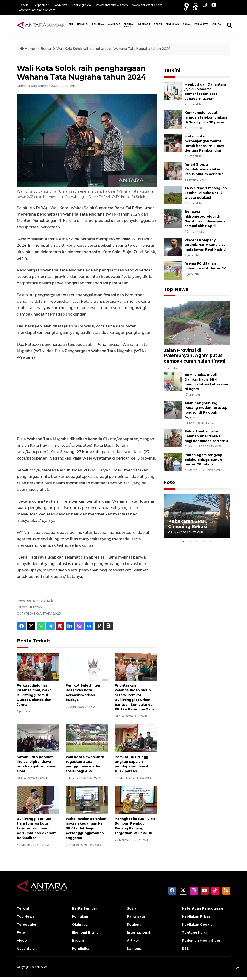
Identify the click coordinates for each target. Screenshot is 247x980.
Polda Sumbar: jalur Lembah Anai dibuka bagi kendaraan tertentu (206, 436)
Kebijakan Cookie (197, 925)
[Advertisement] (87, 398)
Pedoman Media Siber (201, 941)
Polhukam (98, 24)
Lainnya (216, 24)
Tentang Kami (82, 5)
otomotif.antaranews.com (37, 10)
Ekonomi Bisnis (129, 25)
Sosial (132, 908)
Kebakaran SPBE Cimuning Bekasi (188, 524)
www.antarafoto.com (147, 5)
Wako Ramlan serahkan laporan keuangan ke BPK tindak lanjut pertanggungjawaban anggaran (86, 828)
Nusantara (26, 949)
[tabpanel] (197, 516)
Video (22, 941)
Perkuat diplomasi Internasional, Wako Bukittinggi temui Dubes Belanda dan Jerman (34, 695)
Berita (46, 49)
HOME (70, 24)
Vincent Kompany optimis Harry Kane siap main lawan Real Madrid (205, 245)
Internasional (139, 933)
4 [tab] (204, 542)
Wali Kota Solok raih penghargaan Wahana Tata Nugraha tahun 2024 (113, 49)
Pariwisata (136, 916)
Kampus (134, 949)
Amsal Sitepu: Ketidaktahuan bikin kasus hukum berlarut (204, 169)
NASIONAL (83, 24)
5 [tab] (211, 542)
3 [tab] (197, 542)
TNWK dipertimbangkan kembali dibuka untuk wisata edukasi (206, 193)
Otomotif (144, 24)
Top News (60, 5)
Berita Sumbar (84, 908)
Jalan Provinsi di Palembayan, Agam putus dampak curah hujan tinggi (194, 355)
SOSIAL (187, 24)
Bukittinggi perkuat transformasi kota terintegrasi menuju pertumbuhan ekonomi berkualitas (37, 828)
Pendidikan (172, 24)
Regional (135, 925)
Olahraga (114, 24)
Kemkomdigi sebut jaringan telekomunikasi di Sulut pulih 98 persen (206, 117)
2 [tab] (190, 542)
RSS (185, 949)
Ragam (158, 24)
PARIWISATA (201, 24)
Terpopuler (41, 5)
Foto (169, 482)
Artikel (133, 941)
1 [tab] (183, 542)
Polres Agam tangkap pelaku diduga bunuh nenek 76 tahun (203, 460)
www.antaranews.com (112, 5)
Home (28, 49)
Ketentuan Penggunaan (203, 908)
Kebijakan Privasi (197, 916)
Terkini (24, 5)
